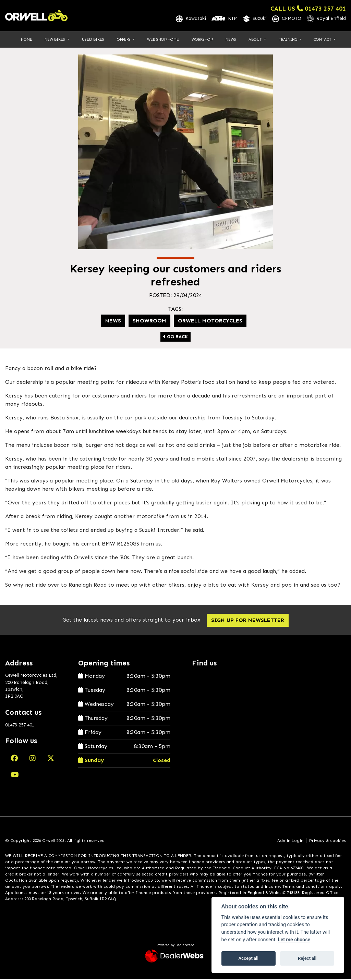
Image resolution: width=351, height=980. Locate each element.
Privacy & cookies (328, 841)
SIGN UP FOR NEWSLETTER (250, 620)
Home (27, 40)
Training (288, 40)
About (256, 40)
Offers (124, 40)
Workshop (202, 40)
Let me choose (294, 940)
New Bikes (55, 40)
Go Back (175, 337)
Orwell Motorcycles (210, 321)
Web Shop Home (163, 40)
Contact (323, 40)
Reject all (307, 958)
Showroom (149, 321)
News (231, 40)
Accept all (249, 958)
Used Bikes (93, 40)
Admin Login (290, 841)
